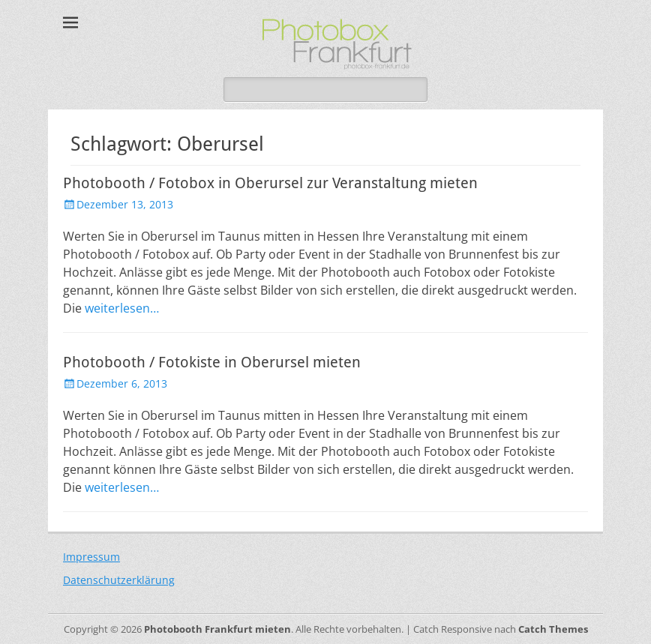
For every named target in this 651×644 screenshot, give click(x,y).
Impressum (91, 557)
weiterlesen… (122, 308)
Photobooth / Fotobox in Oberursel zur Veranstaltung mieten (270, 183)
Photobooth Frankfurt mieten (217, 629)
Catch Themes (553, 629)
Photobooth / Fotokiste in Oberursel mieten (212, 362)
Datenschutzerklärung (119, 580)
